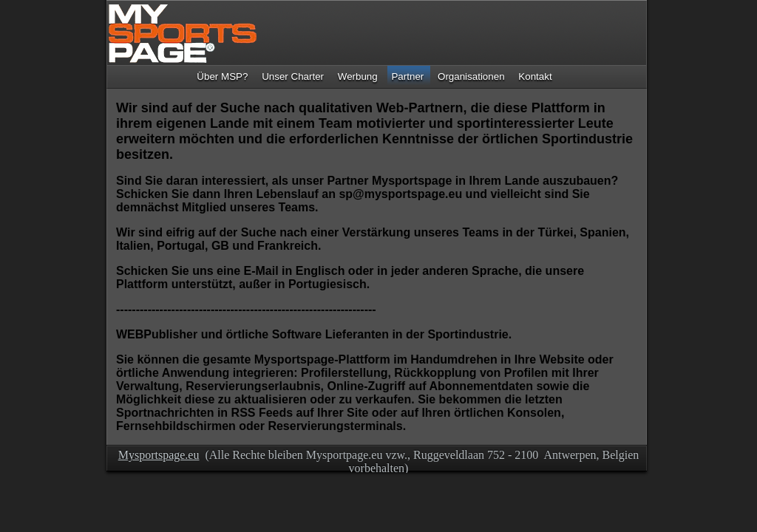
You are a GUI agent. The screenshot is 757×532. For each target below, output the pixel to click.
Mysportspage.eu (159, 455)
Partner (407, 76)
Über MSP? (222, 76)
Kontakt (535, 76)
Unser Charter (293, 76)
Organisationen (471, 76)
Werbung (358, 76)
